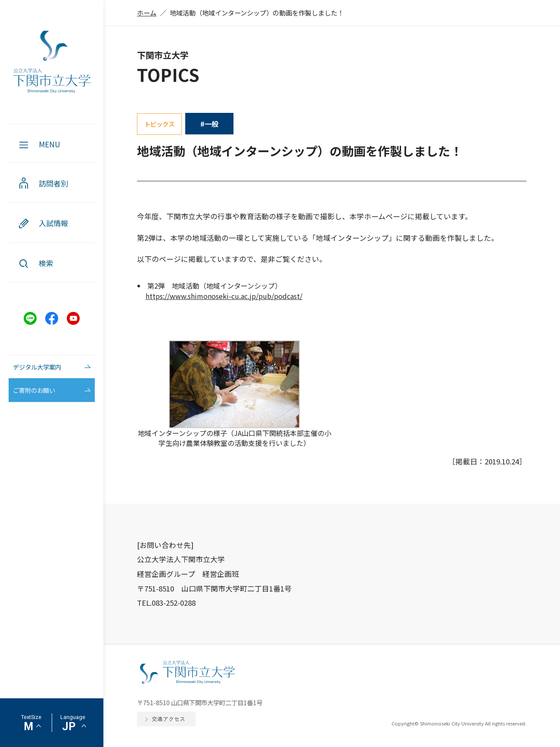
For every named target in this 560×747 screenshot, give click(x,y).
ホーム (147, 12)
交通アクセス (168, 719)
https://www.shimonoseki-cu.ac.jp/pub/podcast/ (224, 296)
